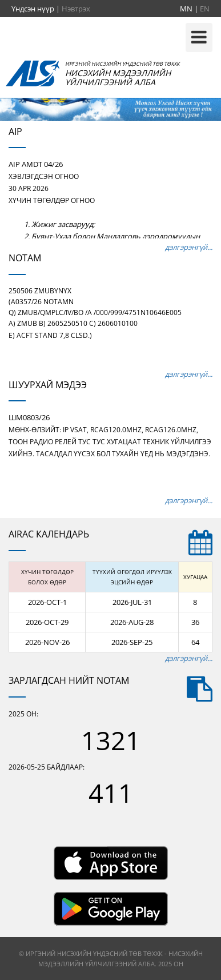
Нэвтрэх (76, 9)
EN (205, 9)
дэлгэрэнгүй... (189, 247)
